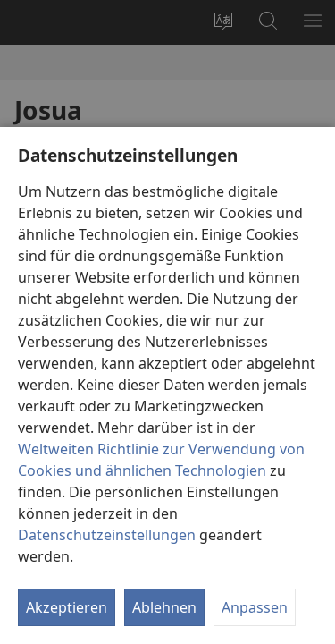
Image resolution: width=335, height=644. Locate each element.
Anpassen (255, 607)
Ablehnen (164, 607)
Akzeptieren (67, 607)
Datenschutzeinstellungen (107, 535)
